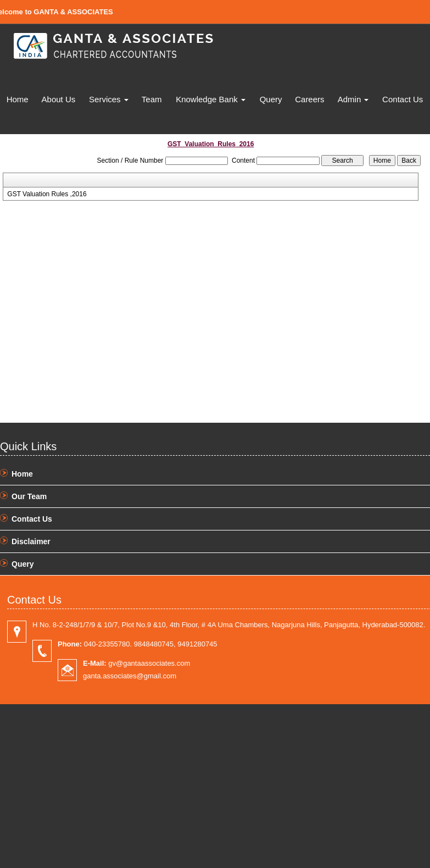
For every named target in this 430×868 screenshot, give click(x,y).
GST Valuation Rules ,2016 (47, 194)
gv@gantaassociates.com (136, 663)
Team (152, 99)
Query (271, 99)
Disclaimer (31, 541)
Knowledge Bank (211, 99)
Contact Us (403, 99)
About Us (59, 99)
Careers (309, 99)
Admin (353, 99)
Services (109, 99)
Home (18, 99)
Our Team (29, 496)
